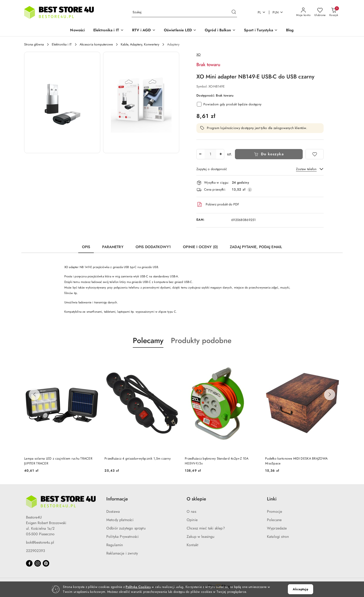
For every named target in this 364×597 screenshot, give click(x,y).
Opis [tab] (86, 247)
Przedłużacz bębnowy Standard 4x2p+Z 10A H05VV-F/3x (297, 461)
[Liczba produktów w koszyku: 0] (334, 12)
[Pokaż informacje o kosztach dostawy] (250, 190)
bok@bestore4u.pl (40, 542)
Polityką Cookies (138, 587)
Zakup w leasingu (201, 537)
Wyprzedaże (277, 528)
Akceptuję (300, 589)
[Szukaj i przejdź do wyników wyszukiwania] (234, 12)
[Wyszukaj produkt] (184, 12)
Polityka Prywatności (122, 537)
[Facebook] (29, 563)
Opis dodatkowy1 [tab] (153, 247)
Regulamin (115, 545)
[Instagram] (38, 563)
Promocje (275, 512)
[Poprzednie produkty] (34, 395)
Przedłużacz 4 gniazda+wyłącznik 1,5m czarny (218, 459)
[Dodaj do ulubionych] (315, 154)
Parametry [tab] (113, 247)
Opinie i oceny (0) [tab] (200, 247)
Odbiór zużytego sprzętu (126, 528)
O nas (191, 512)
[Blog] (290, 31)
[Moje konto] (303, 12)
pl (262, 12)
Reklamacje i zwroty (122, 553)
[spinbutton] (210, 154)
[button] (109, 31)
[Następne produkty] (330, 395)
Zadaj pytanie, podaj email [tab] (256, 247)
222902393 (36, 551)
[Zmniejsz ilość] (200, 154)
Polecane (274, 520)
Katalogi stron (278, 537)
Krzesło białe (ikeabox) (40, 459)
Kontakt (192, 545)
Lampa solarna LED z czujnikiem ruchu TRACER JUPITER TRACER (139, 461)
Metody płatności (120, 520)
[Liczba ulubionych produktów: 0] (320, 12)
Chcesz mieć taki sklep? (206, 528)
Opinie (192, 520)
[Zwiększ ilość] (221, 154)
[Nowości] (77, 31)
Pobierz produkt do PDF (218, 204)
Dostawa (113, 512)
